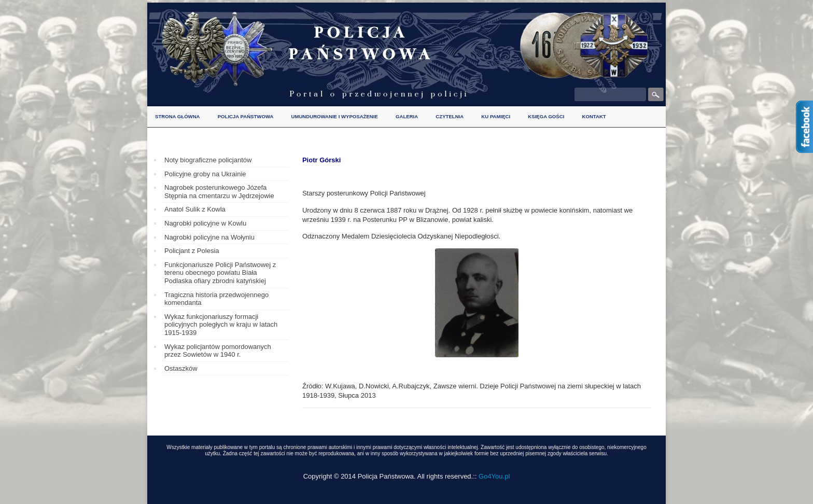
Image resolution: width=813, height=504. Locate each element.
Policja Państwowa (246, 116)
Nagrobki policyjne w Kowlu (205, 223)
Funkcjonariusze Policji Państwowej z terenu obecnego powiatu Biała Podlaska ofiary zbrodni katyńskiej (220, 273)
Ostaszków (181, 368)
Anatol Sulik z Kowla (195, 209)
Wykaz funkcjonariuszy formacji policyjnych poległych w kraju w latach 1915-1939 (221, 325)
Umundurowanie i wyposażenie (335, 116)
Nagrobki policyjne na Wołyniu (209, 237)
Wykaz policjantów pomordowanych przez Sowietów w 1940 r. (218, 351)
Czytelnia (450, 116)
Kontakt (594, 116)
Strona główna (178, 116)
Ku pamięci (496, 116)
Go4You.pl (494, 476)
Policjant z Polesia (192, 251)
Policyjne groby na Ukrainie (205, 174)
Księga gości (546, 116)
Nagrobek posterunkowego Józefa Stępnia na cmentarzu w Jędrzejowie (219, 192)
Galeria (407, 116)
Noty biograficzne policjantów (208, 160)
